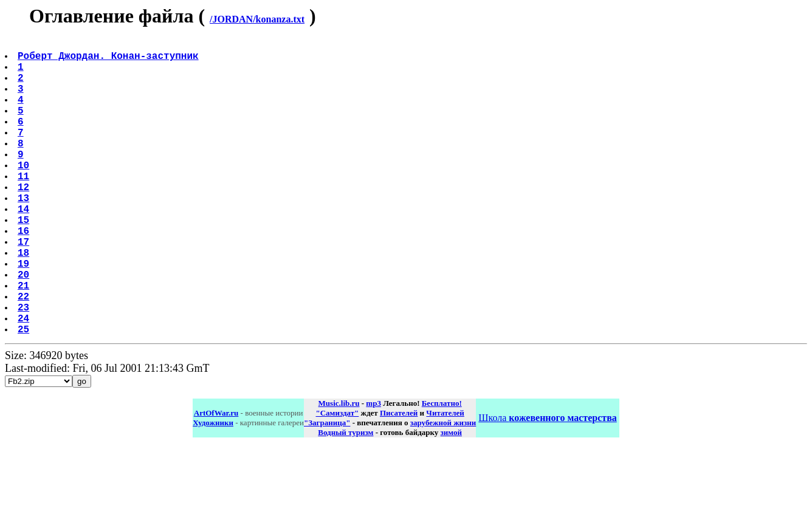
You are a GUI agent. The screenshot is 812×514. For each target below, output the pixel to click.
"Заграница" (327, 488)
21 (25, 341)
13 (25, 234)
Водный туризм (346, 498)
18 (25, 301)
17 (25, 287)
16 (25, 274)
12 (25, 221)
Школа (547, 483)
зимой (451, 498)
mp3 (373, 469)
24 (25, 381)
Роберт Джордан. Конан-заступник (109, 60)
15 (25, 261)
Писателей (399, 478)
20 (25, 327)
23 (25, 368)
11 (25, 207)
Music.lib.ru (339, 469)
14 (25, 247)
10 (25, 194)
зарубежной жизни (443, 488)
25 (25, 394)
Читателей (445, 478)
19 (25, 314)
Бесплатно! (442, 469)
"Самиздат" (337, 478)
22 (25, 354)
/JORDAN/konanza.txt (257, 19)
